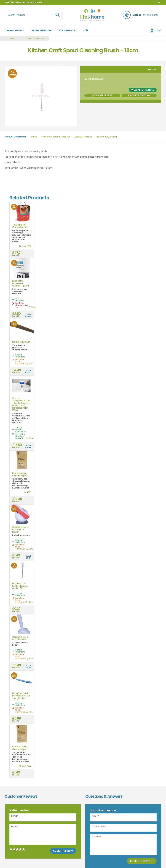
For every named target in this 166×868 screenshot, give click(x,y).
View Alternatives (143, 90)
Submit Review (63, 851)
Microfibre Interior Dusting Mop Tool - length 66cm (21, 696)
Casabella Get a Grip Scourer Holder (20, 530)
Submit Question (142, 861)
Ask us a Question (139, 95)
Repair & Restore (42, 30)
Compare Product (102, 95)
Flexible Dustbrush (21, 342)
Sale (86, 30)
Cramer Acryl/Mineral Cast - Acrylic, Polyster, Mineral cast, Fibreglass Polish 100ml (21, 404)
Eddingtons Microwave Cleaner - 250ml (20, 283)
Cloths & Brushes (36, 38)
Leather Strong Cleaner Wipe (20, 748)
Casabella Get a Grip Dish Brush (20, 638)
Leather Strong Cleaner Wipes (20, 474)
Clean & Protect (14, 30)
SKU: (150, 69)
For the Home (67, 30)
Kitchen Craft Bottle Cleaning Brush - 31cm (20, 586)
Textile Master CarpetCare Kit (20, 226)
